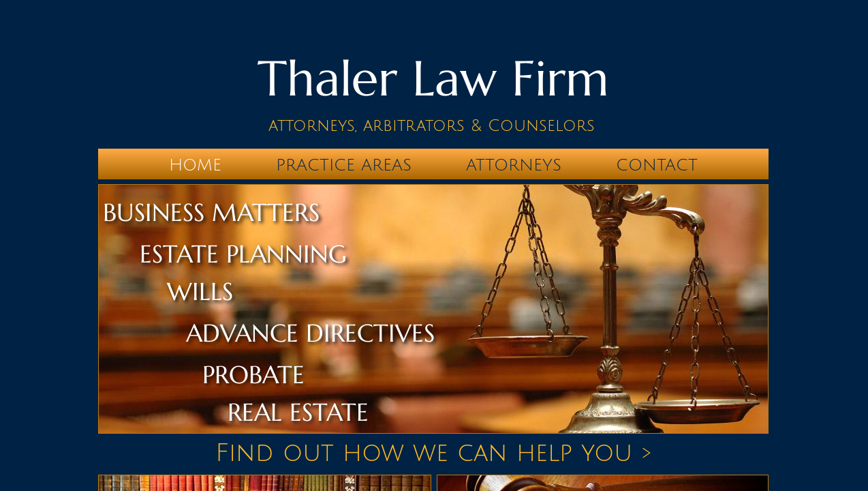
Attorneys (514, 165)
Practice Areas (344, 165)
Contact (657, 165)
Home (195, 165)
